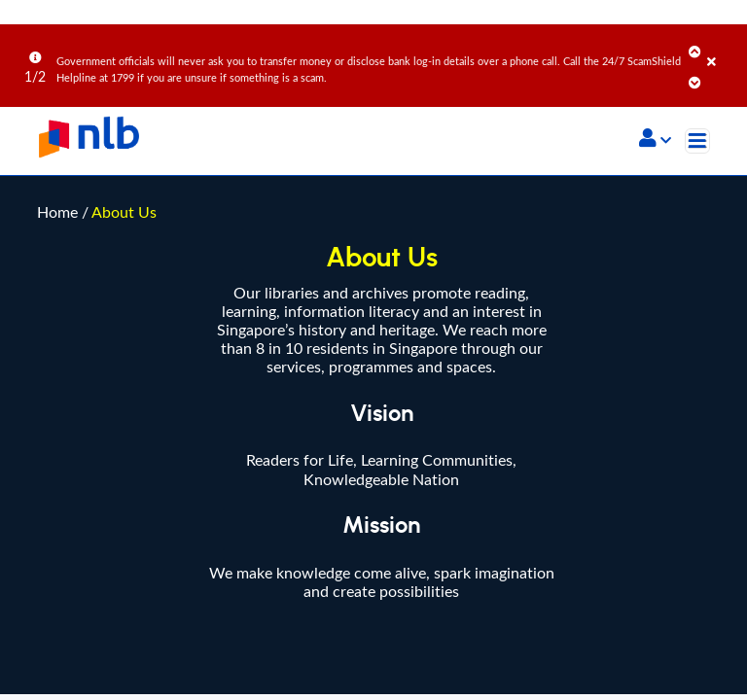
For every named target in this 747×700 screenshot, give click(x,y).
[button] (655, 140)
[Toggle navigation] (697, 141)
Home (57, 36)
